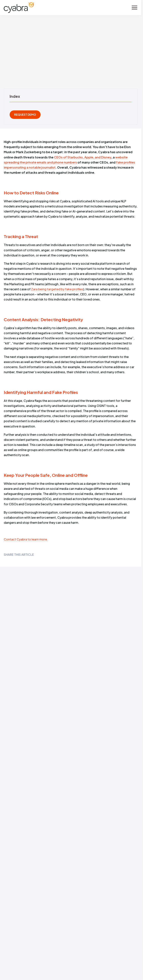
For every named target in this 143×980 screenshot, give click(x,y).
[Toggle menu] (135, 8)
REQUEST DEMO (25, 115)
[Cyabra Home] (19, 7)
